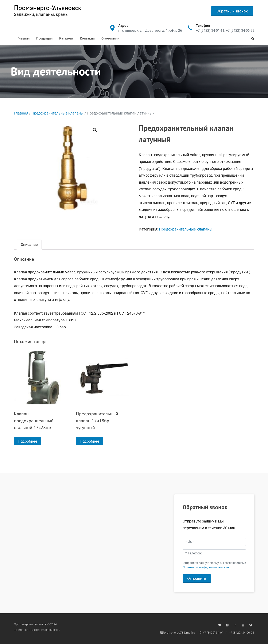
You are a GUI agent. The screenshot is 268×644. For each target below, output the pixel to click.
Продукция (44, 38)
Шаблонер (21, 630)
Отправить (197, 578)
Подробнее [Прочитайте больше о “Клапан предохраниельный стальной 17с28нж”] (28, 441)
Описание (29, 245)
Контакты (87, 38)
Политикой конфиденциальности (206, 567)
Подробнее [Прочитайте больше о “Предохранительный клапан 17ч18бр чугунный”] (90, 441)
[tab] (29, 245)
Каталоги (66, 38)
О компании (110, 38)
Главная (24, 38)
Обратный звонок (232, 11)
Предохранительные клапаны (58, 113)
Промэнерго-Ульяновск (48, 8)
